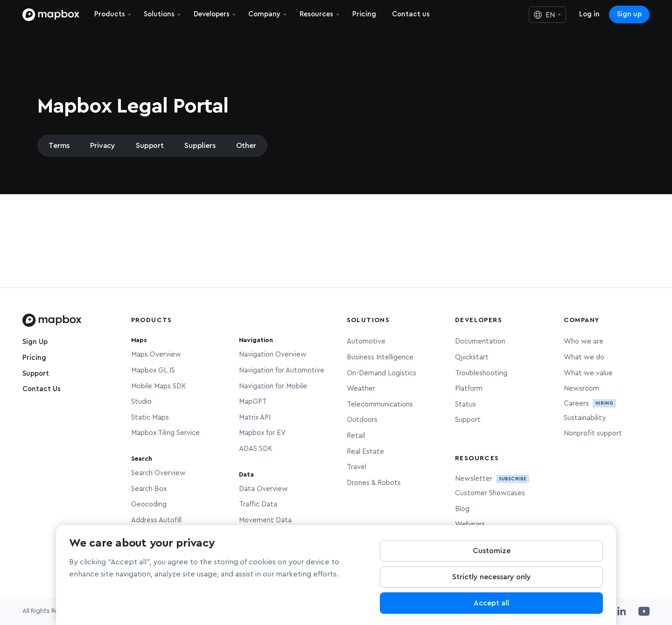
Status (465, 404)
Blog (462, 509)
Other (246, 146)
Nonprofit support (593, 433)
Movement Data (265, 520)
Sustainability (585, 418)
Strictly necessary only (492, 585)
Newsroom (581, 389)
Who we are (584, 341)
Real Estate (365, 452)
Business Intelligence (380, 357)
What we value (588, 373)
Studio (141, 402)
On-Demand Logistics (381, 373)
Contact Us (42, 389)
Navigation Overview (273, 355)
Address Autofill (156, 520)
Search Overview (158, 473)
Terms (59, 146)
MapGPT (253, 402)
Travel (357, 467)
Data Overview (263, 489)
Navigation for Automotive (282, 370)
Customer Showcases (490, 493)
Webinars (470, 524)
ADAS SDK (256, 449)
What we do (584, 357)
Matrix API (255, 418)
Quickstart (472, 357)
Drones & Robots (374, 483)
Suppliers (200, 146)
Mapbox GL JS (153, 370)
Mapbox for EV (262, 433)
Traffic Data (258, 504)
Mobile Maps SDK (159, 386)
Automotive (366, 341)
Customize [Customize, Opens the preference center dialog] (492, 559)
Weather (361, 389)
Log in (589, 14)
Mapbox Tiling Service (165, 433)
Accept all (491, 611)
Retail (356, 436)
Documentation (480, 341)
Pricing (34, 358)
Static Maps (150, 418)
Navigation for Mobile (273, 386)
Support (150, 146)
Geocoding (149, 504)
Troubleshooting (481, 373)
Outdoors (362, 420)
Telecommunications (380, 404)
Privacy (103, 146)
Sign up (629, 14)
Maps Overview (156, 355)
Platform (469, 389)
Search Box (149, 489)
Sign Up (35, 342)
